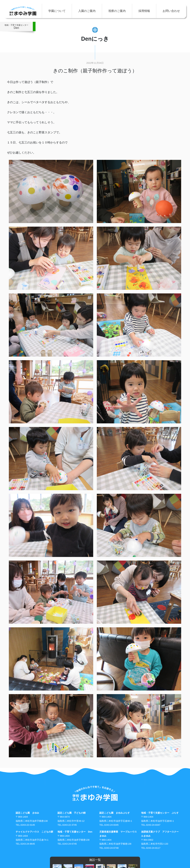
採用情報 (144, 11)
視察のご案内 (117, 11)
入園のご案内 (87, 11)
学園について (57, 11)
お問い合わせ (171, 11)
